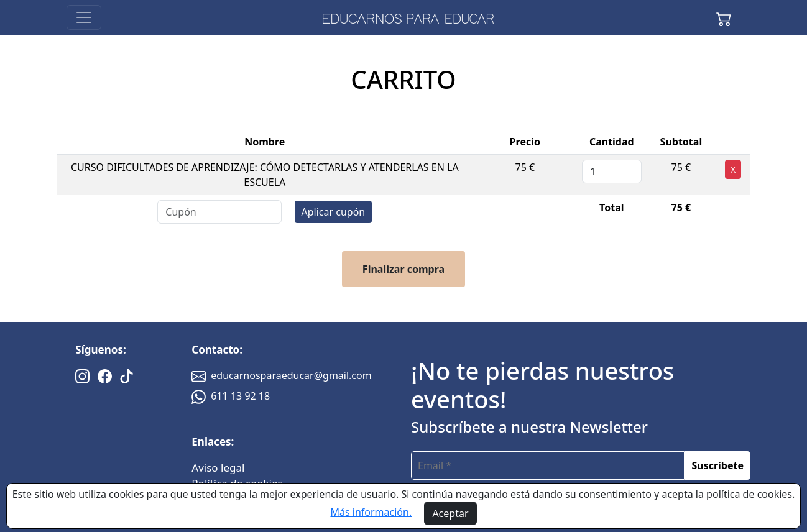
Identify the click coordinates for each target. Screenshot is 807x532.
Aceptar (450, 513)
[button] (724, 17)
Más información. (371, 512)
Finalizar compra (403, 269)
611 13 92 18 (231, 396)
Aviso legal (218, 468)
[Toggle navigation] (84, 17)
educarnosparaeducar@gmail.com (281, 375)
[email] (548, 465)
